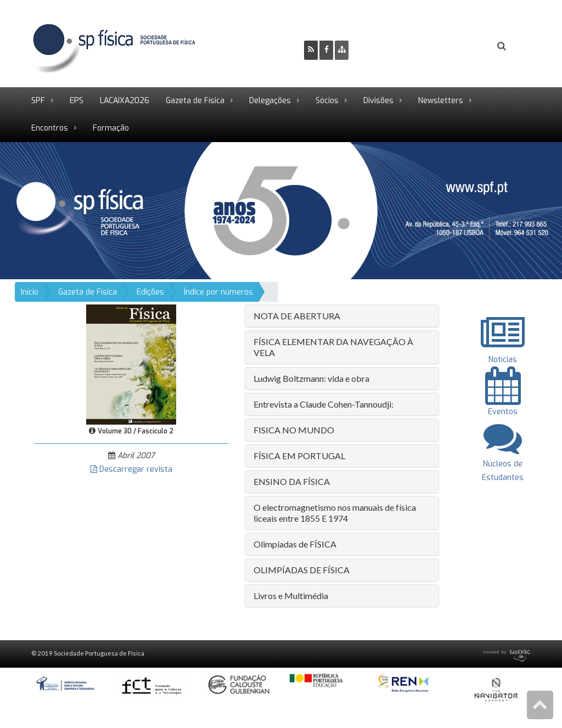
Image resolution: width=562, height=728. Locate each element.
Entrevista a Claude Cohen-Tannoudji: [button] (324, 404)
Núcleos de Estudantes (503, 463)
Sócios (327, 101)
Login (457, 47)
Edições (150, 292)
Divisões (378, 101)
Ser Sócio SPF (394, 47)
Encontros (50, 128)
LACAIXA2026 (125, 101)
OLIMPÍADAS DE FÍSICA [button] (302, 570)
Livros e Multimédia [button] (291, 596)
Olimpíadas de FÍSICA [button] (295, 544)
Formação (111, 128)
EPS (77, 101)
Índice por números (218, 292)
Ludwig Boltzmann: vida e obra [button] (311, 378)
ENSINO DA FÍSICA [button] (292, 481)
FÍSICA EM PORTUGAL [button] (299, 456)
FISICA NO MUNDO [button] (294, 430)
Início (30, 292)
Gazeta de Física (195, 101)
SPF (38, 101)
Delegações (270, 101)
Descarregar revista (131, 469)
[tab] (342, 316)
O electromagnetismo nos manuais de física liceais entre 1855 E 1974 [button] (335, 513)
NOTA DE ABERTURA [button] (297, 316)
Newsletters (441, 101)
